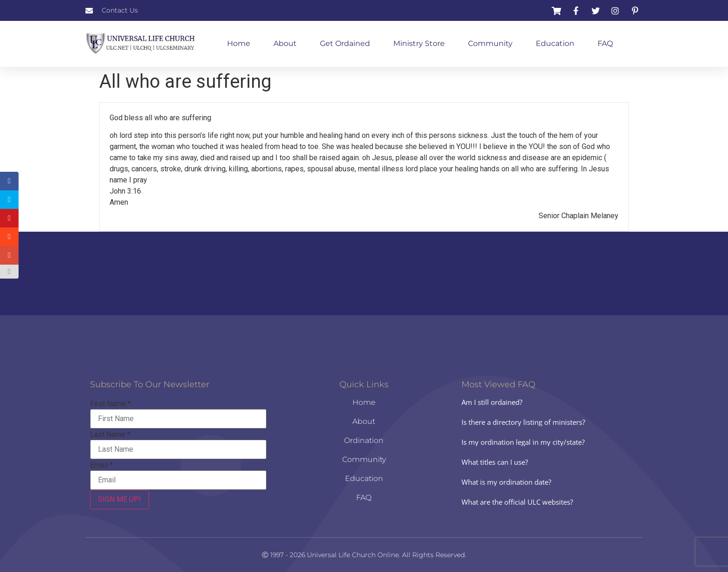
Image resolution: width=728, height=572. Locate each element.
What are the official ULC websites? (517, 502)
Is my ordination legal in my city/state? (523, 442)
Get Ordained (345, 43)
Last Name (110, 435)
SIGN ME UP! (120, 499)
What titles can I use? (495, 462)
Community (490, 43)
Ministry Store (419, 43)
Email (101, 465)
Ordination (364, 440)
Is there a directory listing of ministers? (523, 422)
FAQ (605, 43)
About (285, 43)
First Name (110, 404)
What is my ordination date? (506, 482)
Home (239, 43)
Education (555, 43)
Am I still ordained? (492, 402)
